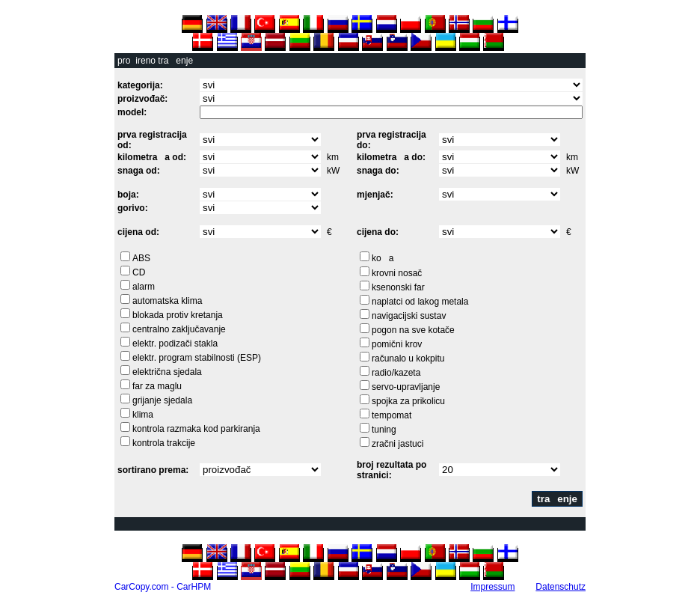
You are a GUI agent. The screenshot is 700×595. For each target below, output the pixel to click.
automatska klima (167, 301)
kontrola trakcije (164, 443)
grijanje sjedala (162, 400)
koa (383, 258)
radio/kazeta (396, 373)
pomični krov (397, 344)
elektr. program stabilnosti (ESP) (197, 358)
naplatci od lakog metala (420, 302)
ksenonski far (398, 287)
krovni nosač (397, 273)
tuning (384, 430)
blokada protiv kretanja (178, 315)
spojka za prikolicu (408, 401)
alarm (144, 287)
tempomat (392, 415)
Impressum (492, 587)
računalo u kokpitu (408, 358)
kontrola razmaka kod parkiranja (196, 429)
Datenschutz (561, 587)
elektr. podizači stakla (175, 344)
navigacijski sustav (409, 316)
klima (143, 415)
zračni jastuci (397, 444)
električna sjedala (167, 372)
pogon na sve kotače (413, 330)
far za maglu (157, 386)
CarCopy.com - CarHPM (163, 587)
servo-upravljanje (406, 387)
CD (139, 272)
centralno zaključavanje (179, 329)
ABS (141, 258)
